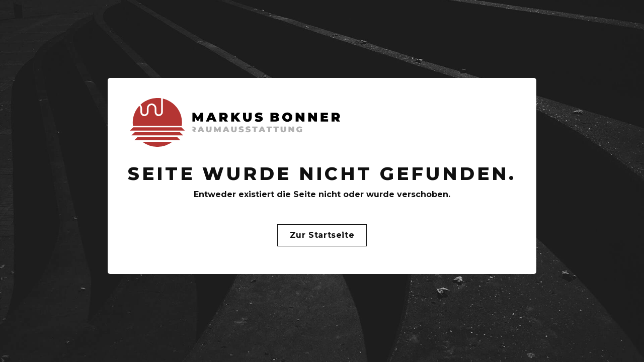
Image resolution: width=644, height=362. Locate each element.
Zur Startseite (322, 235)
